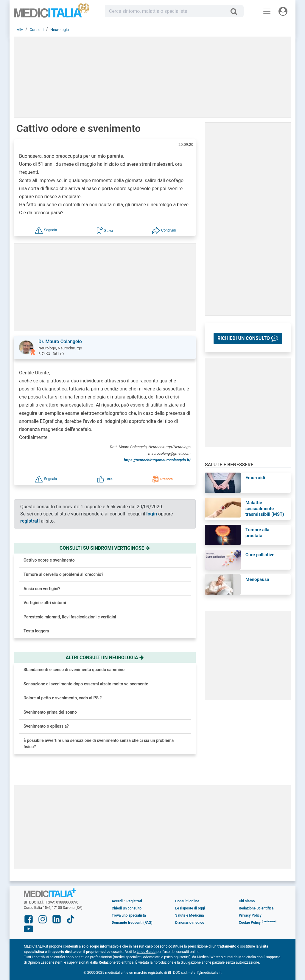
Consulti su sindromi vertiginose (105, 548)
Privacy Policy (250, 915)
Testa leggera (36, 631)
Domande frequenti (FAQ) (132, 923)
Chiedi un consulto (127, 908)
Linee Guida (146, 952)
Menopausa (257, 579)
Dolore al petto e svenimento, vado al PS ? (63, 698)
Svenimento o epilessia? (46, 726)
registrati (30, 521)
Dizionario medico (190, 923)
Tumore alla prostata (257, 533)
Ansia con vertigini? (42, 589)
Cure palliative (260, 555)
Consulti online (187, 901)
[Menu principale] (267, 11)
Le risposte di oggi (190, 908)
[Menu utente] (283, 11)
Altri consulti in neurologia (105, 658)
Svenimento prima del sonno (50, 712)
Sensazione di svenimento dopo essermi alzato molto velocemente (86, 684)
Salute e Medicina (189, 915)
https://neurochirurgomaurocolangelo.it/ (157, 460)
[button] (46, 230)
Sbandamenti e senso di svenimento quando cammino (74, 670)
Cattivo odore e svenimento (49, 560)
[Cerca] (236, 11)
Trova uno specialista (129, 915)
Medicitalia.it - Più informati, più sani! (52, 12)
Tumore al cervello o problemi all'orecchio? (63, 574)
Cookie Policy (250, 923)
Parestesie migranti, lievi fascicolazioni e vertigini (70, 617)
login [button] (152, 514)
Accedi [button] (117, 901)
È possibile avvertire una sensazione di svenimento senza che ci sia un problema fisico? (99, 744)
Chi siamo (247, 901)
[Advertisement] (152, 827)
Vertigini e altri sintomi (45, 603)
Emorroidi (255, 478)
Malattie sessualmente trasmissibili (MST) (265, 509)
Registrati (134, 901)
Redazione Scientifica (256, 908)
